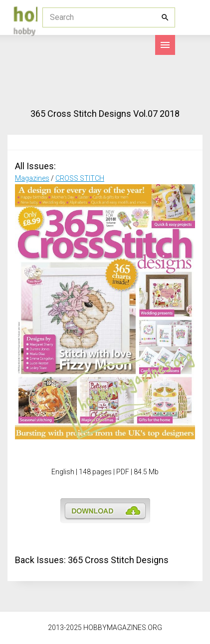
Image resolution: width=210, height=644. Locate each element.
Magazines (32, 178)
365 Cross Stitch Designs (118, 560)
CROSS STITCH (80, 178)
